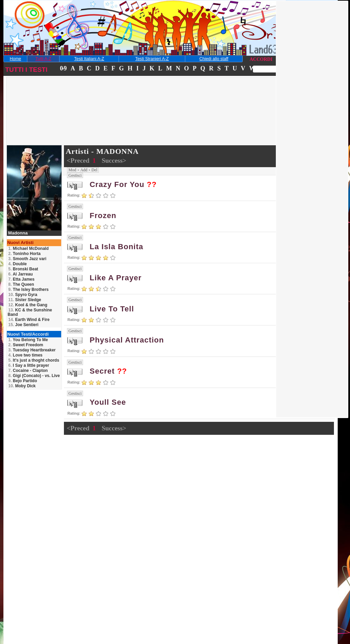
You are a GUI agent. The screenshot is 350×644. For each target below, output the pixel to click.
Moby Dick (22, 386)
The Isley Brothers (28, 290)
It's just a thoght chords (34, 360)
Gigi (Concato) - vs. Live (34, 376)
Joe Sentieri (23, 325)
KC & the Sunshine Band (30, 312)
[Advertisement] (56, 121)
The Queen (21, 284)
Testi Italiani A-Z (89, 59)
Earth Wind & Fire (29, 320)
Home (16, 59)
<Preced (79, 160)
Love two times (25, 355)
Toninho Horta (24, 254)
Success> (114, 160)
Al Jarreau (21, 274)
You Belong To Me (28, 340)
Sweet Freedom (26, 345)
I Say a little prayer (29, 365)
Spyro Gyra (23, 295)
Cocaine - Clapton (28, 371)
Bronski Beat (23, 269)
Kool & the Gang (28, 305)
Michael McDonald (28, 249)
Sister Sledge (25, 300)
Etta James (21, 279)
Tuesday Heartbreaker (32, 350)
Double (17, 264)
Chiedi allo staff (214, 59)
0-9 (63, 68)
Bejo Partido (23, 381)
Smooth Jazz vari (27, 259)
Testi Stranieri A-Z (152, 59)
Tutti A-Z (43, 59)
